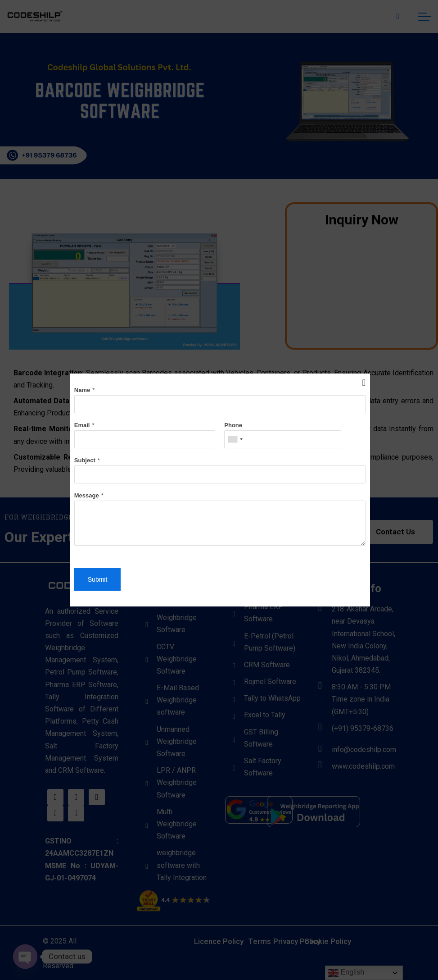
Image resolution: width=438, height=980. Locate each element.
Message (87, 495)
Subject (85, 460)
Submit (98, 579)
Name (82, 390)
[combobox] (235, 439)
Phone (233, 425)
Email (82, 425)
